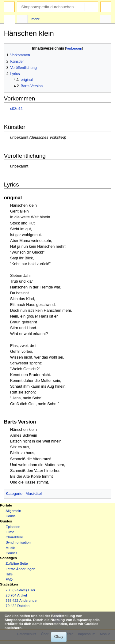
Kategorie (14, 494)
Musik (10, 548)
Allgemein (13, 511)
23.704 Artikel (16, 595)
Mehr (36, 19)
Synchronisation (18, 542)
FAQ (9, 579)
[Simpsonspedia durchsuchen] (52, 7)
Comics (11, 553)
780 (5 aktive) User (20, 590)
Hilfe (9, 574)
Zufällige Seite (17, 563)
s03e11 (17, 109)
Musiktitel (34, 494)
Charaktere (14, 537)
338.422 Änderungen (22, 601)
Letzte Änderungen (20, 569)
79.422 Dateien (17, 606)
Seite (10, 20)
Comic (10, 516)
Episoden (13, 527)
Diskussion (22, 20)
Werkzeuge (105, 20)
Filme (10, 532)
